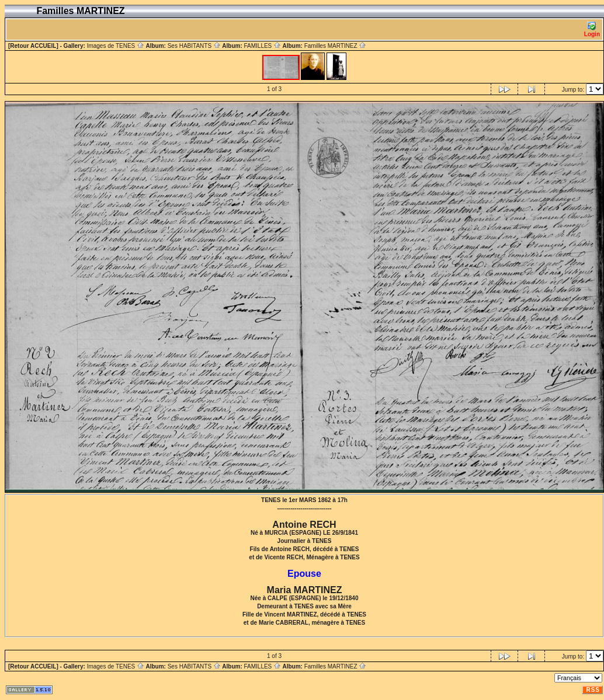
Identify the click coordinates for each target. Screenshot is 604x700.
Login (592, 29)
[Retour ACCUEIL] (33, 46)
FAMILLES (262, 46)
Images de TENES (116, 46)
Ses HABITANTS (194, 46)
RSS (593, 690)
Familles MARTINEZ (336, 46)
